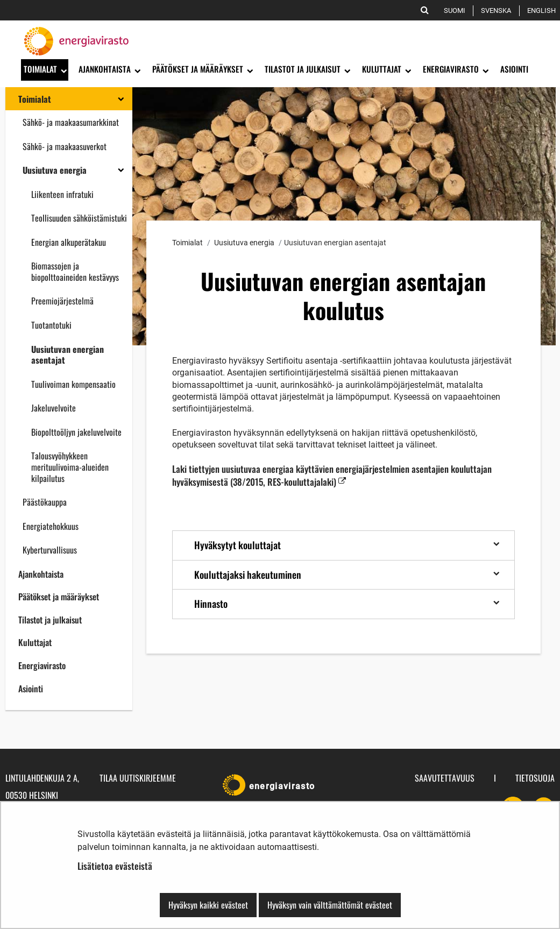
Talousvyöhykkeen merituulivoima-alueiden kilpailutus (70, 467)
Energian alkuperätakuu (69, 242)
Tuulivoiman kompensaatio (73, 384)
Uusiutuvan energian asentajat (68, 355)
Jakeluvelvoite (54, 408)
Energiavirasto (42, 665)
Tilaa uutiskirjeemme (138, 778)
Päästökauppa (45, 502)
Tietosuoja (535, 778)
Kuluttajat (35, 642)
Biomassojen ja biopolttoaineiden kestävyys (75, 271)
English (543, 10)
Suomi (456, 10)
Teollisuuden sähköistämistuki (79, 218)
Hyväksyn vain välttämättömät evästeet (330, 905)
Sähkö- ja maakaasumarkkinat (71, 122)
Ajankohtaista (41, 574)
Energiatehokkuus (51, 526)
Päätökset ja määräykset (59, 597)
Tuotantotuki (51, 325)
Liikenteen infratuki (62, 194)
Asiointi (31, 689)
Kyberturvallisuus (50, 550)
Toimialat (35, 99)
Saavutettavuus (445, 778)
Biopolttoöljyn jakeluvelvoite (76, 432)
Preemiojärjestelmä (62, 301)
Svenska (498, 10)
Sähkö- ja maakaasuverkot (65, 146)
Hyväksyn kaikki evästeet (208, 905)
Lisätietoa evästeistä (115, 866)
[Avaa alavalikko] (63, 70)
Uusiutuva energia (55, 170)
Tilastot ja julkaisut (50, 620)
